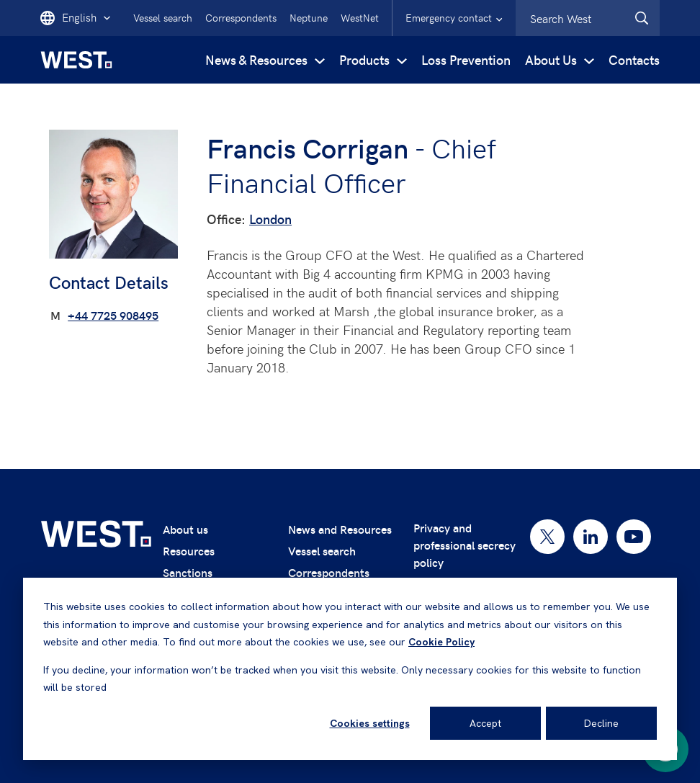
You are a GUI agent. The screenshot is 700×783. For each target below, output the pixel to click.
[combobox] (588, 18)
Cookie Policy (441, 642)
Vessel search (163, 18)
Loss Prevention (466, 59)
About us (185, 529)
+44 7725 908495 (113, 315)
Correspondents (241, 18)
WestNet (360, 18)
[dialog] (350, 669)
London (270, 219)
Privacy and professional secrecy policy (465, 545)
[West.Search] (642, 18)
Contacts (634, 59)
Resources (189, 551)
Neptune (309, 18)
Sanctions (188, 572)
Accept (485, 723)
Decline (601, 723)
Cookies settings (370, 723)
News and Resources (340, 529)
